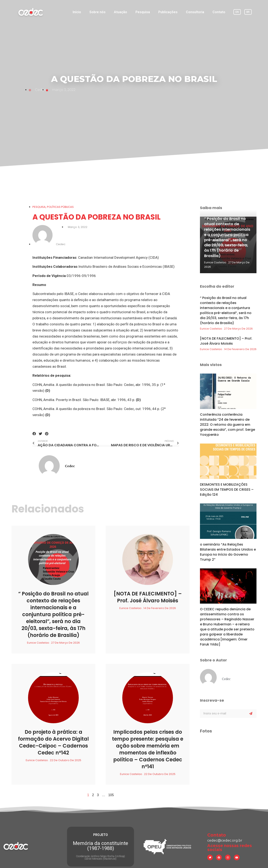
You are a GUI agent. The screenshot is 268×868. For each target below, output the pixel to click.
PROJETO (100, 826)
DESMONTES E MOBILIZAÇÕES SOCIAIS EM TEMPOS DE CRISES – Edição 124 (227, 490)
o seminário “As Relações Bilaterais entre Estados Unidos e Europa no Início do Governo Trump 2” (228, 552)
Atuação (120, 12)
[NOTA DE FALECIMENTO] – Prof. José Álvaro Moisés (148, 597)
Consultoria (195, 12)
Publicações (168, 12)
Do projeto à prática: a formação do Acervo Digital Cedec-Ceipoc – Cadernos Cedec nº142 (53, 742)
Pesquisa (143, 12)
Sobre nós (97, 12)
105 (111, 795)
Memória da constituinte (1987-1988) (100, 837)
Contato (219, 12)
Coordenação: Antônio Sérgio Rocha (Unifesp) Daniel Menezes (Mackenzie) (100, 849)
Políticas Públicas (60, 207)
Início (77, 12)
